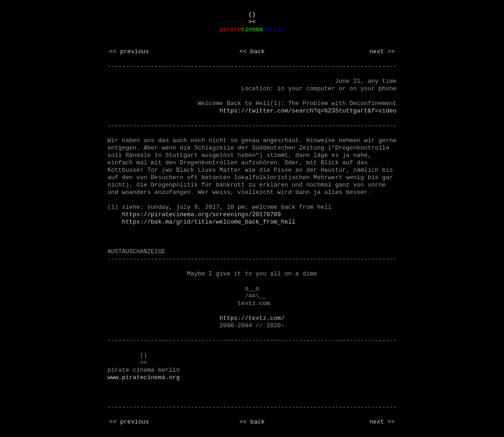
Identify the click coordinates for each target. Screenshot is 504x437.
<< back (252, 52)
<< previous (129, 52)
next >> (382, 52)
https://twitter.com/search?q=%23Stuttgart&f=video (308, 111)
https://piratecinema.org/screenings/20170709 (201, 215)
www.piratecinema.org (144, 378)
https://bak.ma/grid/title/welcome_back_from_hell (208, 222)
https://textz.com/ (252, 318)
